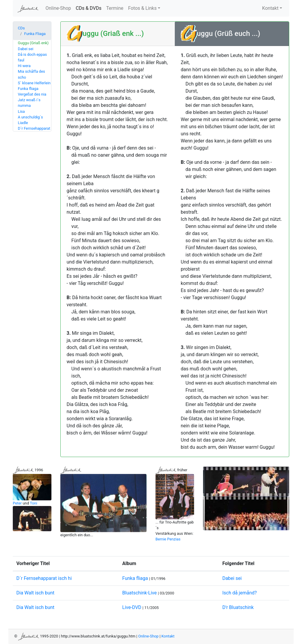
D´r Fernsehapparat (34, 128)
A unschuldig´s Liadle (30, 120)
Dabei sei (26, 49)
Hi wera (24, 66)
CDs (21, 28)
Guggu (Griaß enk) (33, 43)
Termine (115, 8)
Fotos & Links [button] (142, 8)
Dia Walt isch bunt (35, 593)
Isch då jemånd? (240, 593)
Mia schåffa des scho (31, 74)
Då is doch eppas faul (32, 57)
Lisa (21, 111)
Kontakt (168, 636)
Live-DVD (132, 607)
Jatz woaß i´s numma (29, 103)
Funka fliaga (28, 89)
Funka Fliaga (35, 34)
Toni (34, 503)
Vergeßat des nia (32, 94)
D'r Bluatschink (238, 607)
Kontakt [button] (270, 8)
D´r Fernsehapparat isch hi (44, 578)
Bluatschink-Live (139, 593)
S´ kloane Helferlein (34, 83)
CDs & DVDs (90, 8)
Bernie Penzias (168, 539)
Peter (17, 503)
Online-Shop (58, 8)
